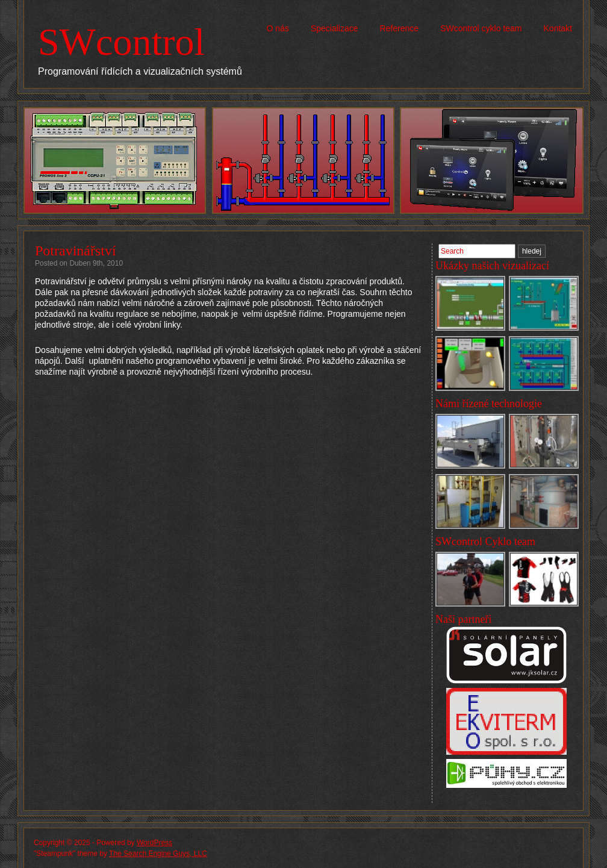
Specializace (335, 28)
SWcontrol (121, 42)
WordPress (154, 843)
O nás (278, 28)
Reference (400, 28)
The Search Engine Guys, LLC (158, 854)
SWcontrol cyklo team (481, 28)
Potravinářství (76, 251)
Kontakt (558, 28)
